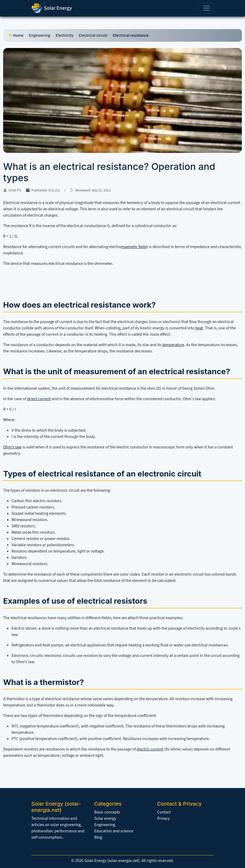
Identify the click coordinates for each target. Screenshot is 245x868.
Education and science (114, 831)
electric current (150, 749)
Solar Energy (52, 8)
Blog (98, 837)
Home (18, 35)
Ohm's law (12, 447)
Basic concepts (107, 812)
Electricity (64, 35)
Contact (164, 812)
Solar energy (105, 818)
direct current (39, 399)
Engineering (39, 35)
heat (199, 328)
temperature (173, 345)
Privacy (164, 818)
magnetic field (134, 247)
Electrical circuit (93, 35)
